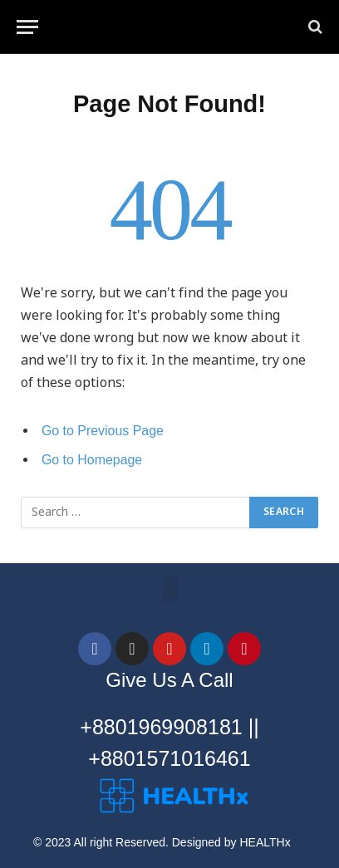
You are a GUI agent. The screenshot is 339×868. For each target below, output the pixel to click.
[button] (169, 589)
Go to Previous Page (103, 431)
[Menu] (27, 27)
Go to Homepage (92, 460)
